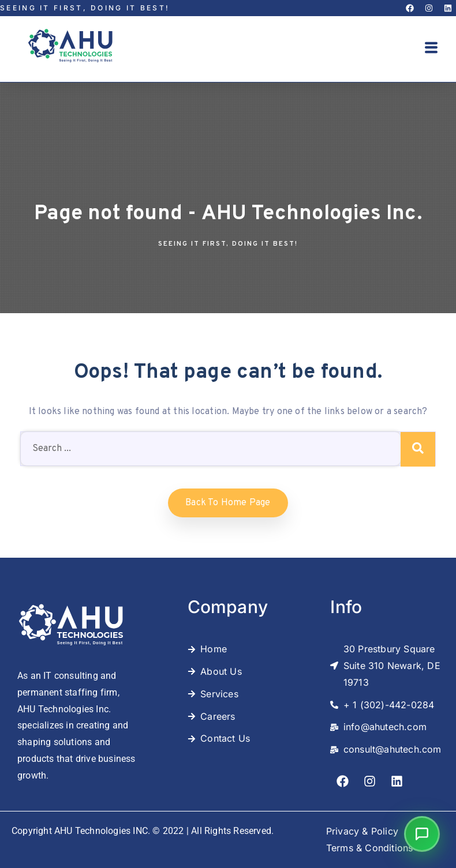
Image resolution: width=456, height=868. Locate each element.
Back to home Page (228, 503)
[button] (431, 49)
